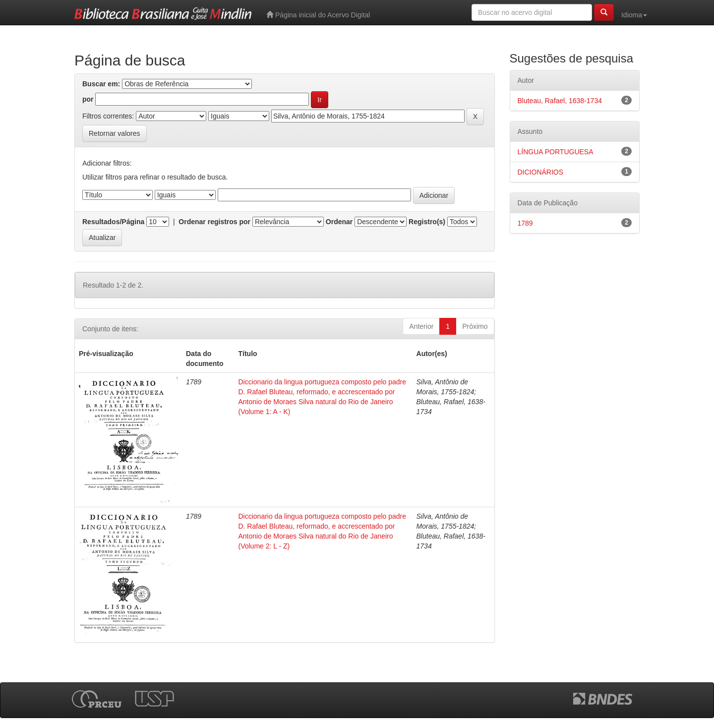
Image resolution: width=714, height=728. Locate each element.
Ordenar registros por (214, 222)
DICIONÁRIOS (541, 172)
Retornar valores (115, 133)
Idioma (634, 15)
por (88, 99)
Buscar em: (101, 84)
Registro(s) (427, 222)
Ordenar (339, 222)
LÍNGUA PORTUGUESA (556, 152)
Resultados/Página (113, 222)
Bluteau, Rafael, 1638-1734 (560, 101)
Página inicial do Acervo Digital (318, 15)
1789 (525, 223)
